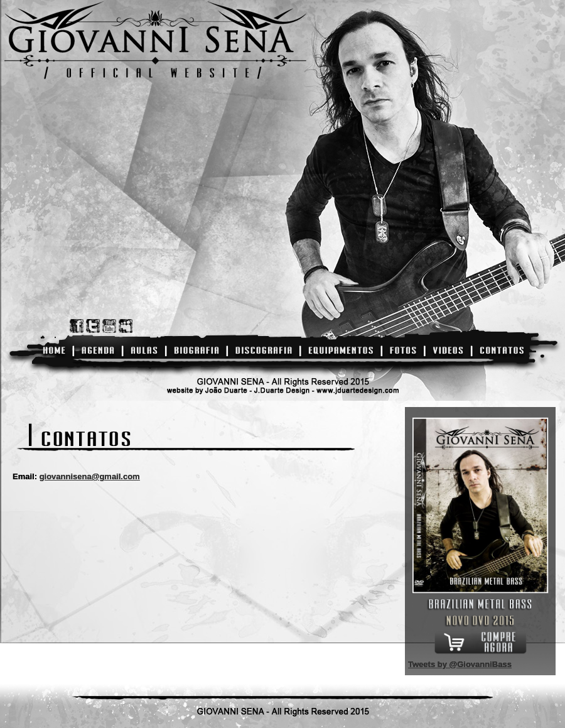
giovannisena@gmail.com (90, 476)
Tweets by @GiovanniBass (460, 664)
